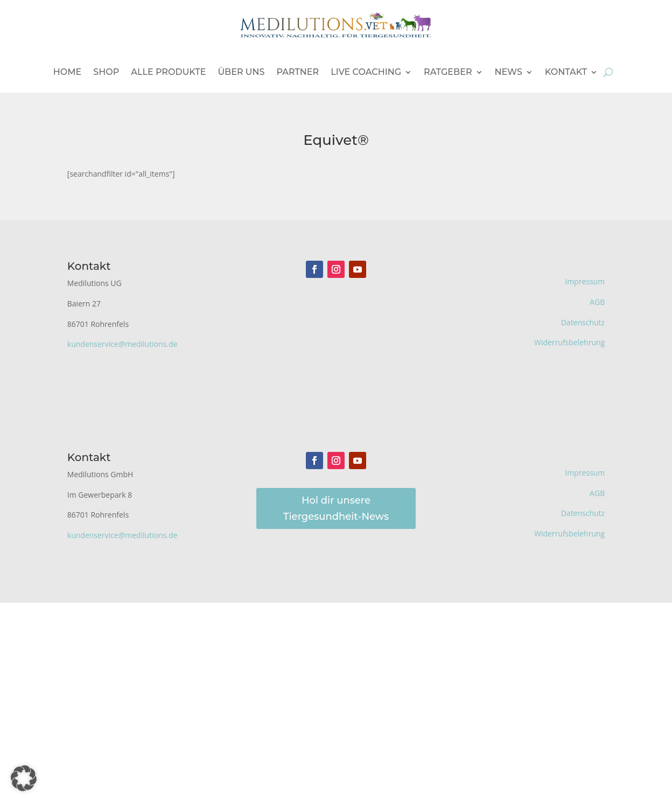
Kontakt (566, 72)
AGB (597, 302)
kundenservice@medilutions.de (122, 344)
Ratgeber (448, 72)
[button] (24, 778)
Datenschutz (583, 322)
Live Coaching (366, 72)
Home (67, 72)
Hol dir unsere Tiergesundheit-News (336, 509)
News (509, 72)
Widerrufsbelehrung (569, 342)
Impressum (585, 281)
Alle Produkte (168, 72)
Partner (297, 72)
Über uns (241, 72)
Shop (106, 72)
